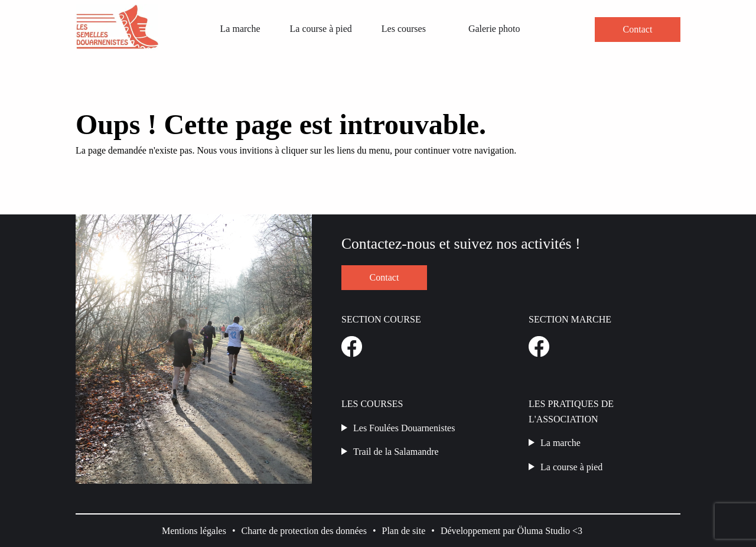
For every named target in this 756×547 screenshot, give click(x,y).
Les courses (404, 29)
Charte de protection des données (304, 531)
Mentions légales (194, 531)
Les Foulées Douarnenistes (404, 428)
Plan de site (404, 531)
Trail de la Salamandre (396, 452)
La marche (240, 29)
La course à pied (321, 29)
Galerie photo (494, 29)
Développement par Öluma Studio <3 (511, 531)
